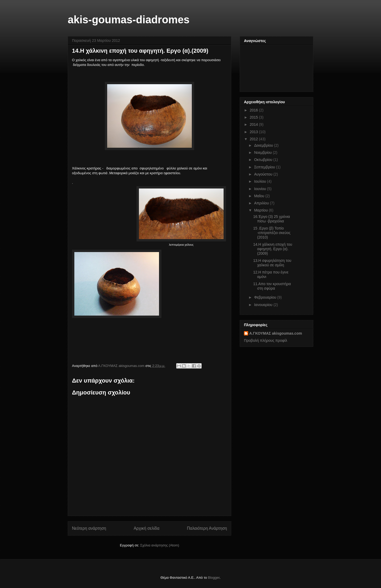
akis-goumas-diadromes (129, 20)
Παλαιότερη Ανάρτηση (207, 528)
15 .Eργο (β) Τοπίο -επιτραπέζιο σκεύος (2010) (272, 233)
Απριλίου (262, 203)
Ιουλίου (260, 181)
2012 (254, 139)
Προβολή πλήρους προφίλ (266, 340)
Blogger (214, 578)
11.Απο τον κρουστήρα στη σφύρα (272, 286)
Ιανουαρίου (264, 305)
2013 (254, 132)
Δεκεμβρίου (264, 145)
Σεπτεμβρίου (265, 167)
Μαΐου (260, 196)
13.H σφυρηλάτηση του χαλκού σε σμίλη (272, 263)
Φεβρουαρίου (266, 297)
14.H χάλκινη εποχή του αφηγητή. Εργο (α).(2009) (273, 249)
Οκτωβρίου (264, 160)
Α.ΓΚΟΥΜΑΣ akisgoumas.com (276, 333)
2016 (254, 110)
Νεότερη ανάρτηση (89, 528)
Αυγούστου (264, 174)
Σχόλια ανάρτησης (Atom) (160, 545)
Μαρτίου (261, 210)
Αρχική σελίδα (146, 528)
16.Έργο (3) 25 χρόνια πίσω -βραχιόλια (272, 219)
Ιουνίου (260, 189)
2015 (254, 117)
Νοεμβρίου (263, 152)
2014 (254, 124)
